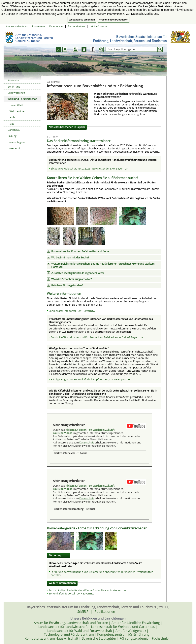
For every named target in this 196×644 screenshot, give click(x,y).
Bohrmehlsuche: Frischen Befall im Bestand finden (81, 251)
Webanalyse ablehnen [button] (82, 20)
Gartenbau (14, 130)
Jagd (12, 124)
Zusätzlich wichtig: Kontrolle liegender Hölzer (78, 273)
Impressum (38, 26)
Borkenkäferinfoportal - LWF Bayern (71, 593)
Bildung (12, 136)
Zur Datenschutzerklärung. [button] (143, 14)
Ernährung (14, 87)
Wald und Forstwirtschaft (22, 99)
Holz (12, 117)
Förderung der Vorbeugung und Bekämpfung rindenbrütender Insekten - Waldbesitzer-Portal (102, 573)
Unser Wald (16, 105)
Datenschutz (56, 26)
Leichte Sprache (98, 26)
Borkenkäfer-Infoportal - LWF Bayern (72, 311)
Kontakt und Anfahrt (17, 26)
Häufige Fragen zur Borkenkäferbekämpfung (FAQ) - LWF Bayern (90, 379)
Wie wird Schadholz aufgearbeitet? (72, 279)
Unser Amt (14, 148)
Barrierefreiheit (76, 26)
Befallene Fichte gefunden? (67, 285)
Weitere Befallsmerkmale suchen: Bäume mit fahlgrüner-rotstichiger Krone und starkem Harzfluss (103, 265)
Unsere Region (16, 142)
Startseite (13, 80)
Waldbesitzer (17, 111)
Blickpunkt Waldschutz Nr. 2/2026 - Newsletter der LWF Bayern (89, 169)
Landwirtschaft (16, 93)
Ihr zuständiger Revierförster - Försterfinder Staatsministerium (87, 590)
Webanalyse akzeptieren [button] (114, 20)
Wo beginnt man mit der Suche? (70, 257)
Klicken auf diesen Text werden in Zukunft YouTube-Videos (84, 431)
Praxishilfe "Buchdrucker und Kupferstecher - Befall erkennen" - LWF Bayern (97, 337)
